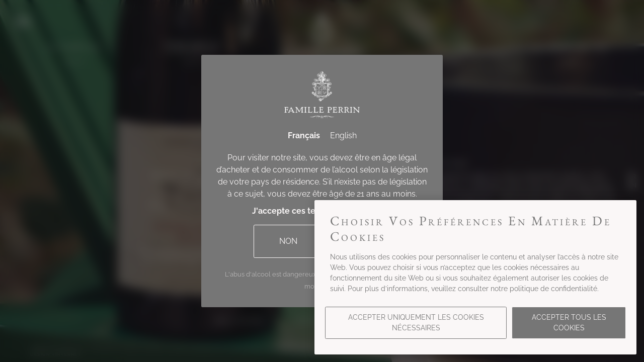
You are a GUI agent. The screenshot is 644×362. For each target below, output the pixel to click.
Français (304, 135)
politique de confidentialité (553, 289)
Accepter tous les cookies (569, 323)
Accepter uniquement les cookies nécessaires (416, 323)
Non (288, 241)
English (343, 135)
